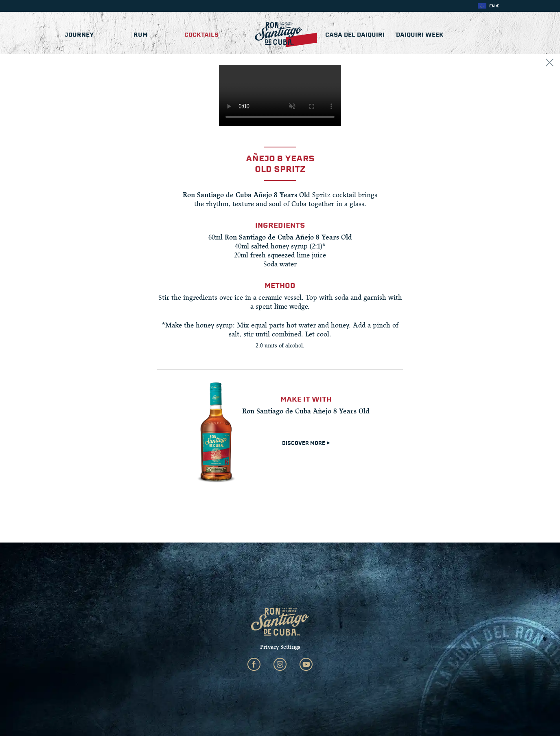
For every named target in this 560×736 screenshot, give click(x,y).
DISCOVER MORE (306, 443)
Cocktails (201, 35)
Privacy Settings (280, 647)
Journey (79, 35)
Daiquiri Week (420, 35)
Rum (141, 35)
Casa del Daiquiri (355, 35)
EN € (494, 6)
